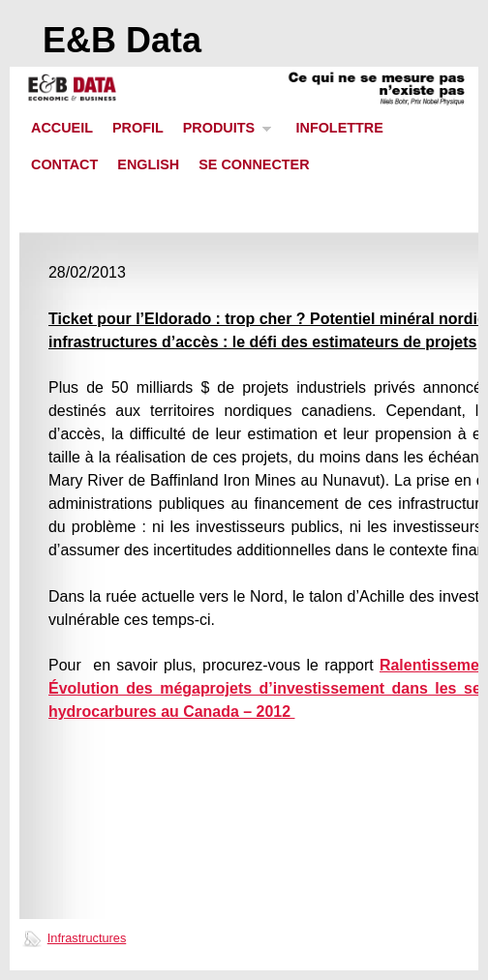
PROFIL (138, 128)
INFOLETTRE (339, 128)
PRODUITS (223, 133)
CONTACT (64, 164)
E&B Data (122, 40)
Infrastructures (87, 938)
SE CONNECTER (254, 164)
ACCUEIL (62, 128)
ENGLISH (148, 164)
